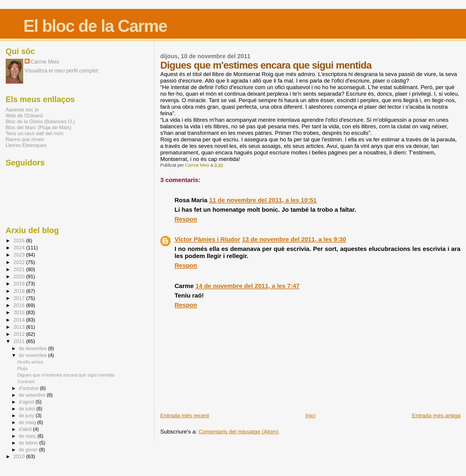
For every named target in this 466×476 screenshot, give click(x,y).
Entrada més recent (185, 416)
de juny (27, 415)
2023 (20, 255)
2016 (20, 305)
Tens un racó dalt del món (35, 133)
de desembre (33, 348)
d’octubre (29, 388)
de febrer (29, 443)
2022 (20, 262)
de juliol (27, 409)
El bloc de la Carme (95, 26)
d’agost (27, 402)
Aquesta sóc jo (22, 110)
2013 (20, 327)
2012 (20, 334)
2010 (20, 457)
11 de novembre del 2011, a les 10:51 (263, 200)
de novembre (33, 355)
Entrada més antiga (436, 416)
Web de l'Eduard (24, 116)
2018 (20, 291)
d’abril (26, 429)
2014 (20, 320)
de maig (28, 422)
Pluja (22, 368)
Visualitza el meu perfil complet (61, 71)
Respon (186, 219)
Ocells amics (30, 362)
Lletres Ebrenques (26, 145)
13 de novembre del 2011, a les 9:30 (294, 239)
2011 (20, 341)
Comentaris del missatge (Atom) (238, 432)
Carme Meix (198, 165)
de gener (29, 450)
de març (28, 436)
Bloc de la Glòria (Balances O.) (40, 122)
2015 (20, 313)
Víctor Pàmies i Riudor (207, 239)
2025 (20, 241)
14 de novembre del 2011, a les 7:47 (248, 286)
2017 (20, 298)
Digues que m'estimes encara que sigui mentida (66, 375)
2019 (20, 284)
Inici (311, 416)
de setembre (33, 395)
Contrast (26, 381)
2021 (20, 269)
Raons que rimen (25, 139)
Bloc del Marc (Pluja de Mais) (38, 128)
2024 (20, 248)
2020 (20, 277)
